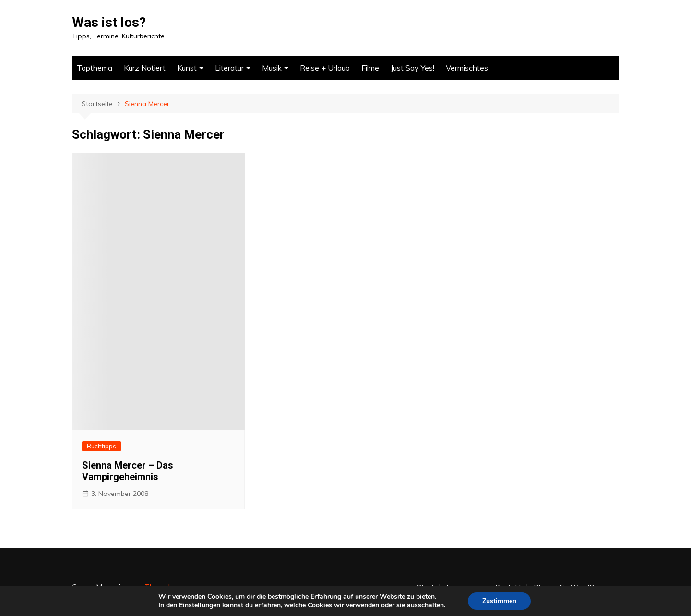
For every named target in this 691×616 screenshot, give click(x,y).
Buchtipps (101, 446)
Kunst (187, 68)
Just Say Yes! (412, 68)
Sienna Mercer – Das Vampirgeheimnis (128, 471)
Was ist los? (109, 22)
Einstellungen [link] (200, 605)
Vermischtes (467, 68)
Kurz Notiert (145, 68)
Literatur (229, 68)
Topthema (95, 68)
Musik (272, 68)
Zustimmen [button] (499, 601)
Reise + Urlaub (325, 68)
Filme (370, 68)
